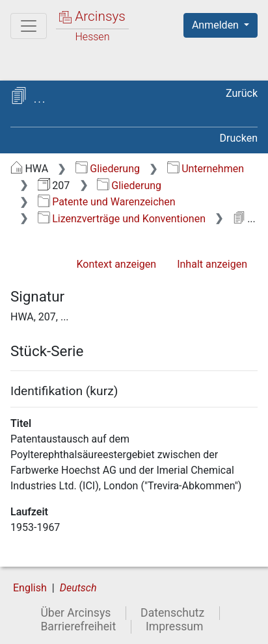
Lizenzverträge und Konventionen (122, 219)
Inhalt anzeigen (212, 264)
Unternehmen (206, 169)
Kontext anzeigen (116, 264)
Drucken (239, 138)
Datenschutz (172, 613)
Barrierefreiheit (78, 626)
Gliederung (108, 169)
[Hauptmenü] (29, 26)
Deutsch (78, 588)
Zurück (242, 93)
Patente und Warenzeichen (107, 202)
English (30, 588)
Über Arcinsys (75, 613)
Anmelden (217, 25)
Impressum (175, 626)
